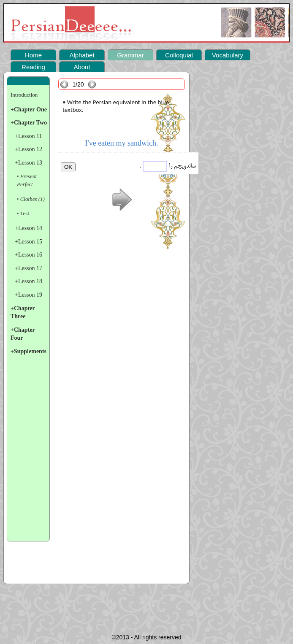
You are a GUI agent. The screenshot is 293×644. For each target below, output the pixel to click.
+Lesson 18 (28, 281)
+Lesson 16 (28, 255)
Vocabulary (228, 55)
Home (33, 55)
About (82, 67)
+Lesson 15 (28, 242)
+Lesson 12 (28, 149)
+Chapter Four (23, 334)
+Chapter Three (23, 313)
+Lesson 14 (28, 228)
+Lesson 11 (28, 136)
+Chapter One (29, 110)
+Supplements (28, 351)
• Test (23, 213)
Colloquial (179, 55)
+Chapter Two (29, 123)
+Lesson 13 (28, 163)
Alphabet (82, 55)
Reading (33, 67)
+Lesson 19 (28, 295)
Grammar (130, 55)
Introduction (24, 95)
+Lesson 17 (28, 268)
